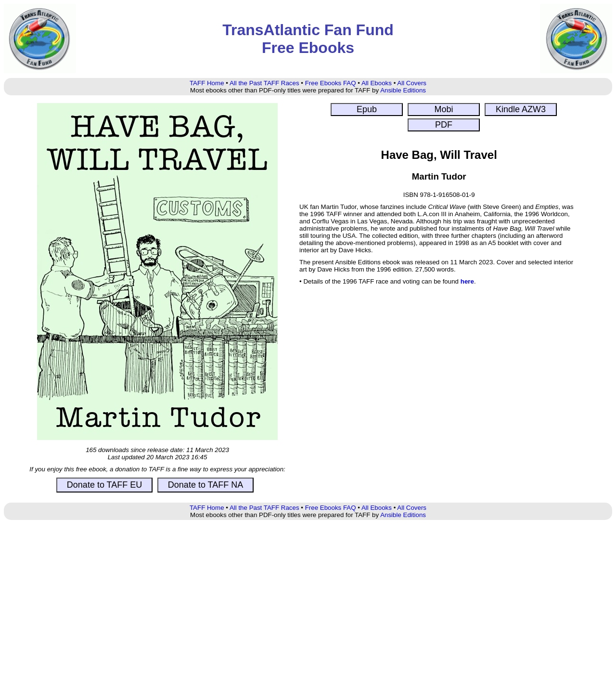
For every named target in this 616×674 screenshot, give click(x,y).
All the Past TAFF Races (264, 83)
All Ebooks (377, 83)
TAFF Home (207, 83)
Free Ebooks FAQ (331, 83)
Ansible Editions (403, 90)
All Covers (412, 83)
